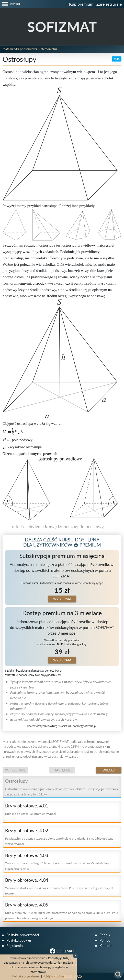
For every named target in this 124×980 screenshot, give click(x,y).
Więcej (109, 770)
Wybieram (62, 599)
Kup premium (81, 4)
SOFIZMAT (62, 27)
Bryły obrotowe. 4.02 (27, 830)
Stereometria (49, 49)
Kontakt (106, 946)
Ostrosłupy (16, 781)
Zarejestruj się (109, 4)
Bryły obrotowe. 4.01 (27, 806)
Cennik (105, 935)
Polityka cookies (19, 940)
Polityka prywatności (23, 935)
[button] (10, 4)
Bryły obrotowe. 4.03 (27, 855)
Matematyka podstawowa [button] (20, 49)
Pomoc (105, 940)
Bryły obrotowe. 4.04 (27, 880)
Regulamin (15, 946)
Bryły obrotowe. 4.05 (27, 905)
